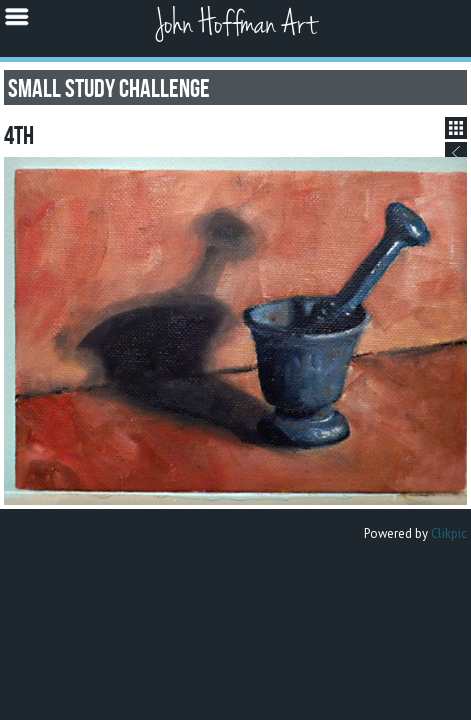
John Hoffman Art (236, 24)
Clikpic (449, 533)
